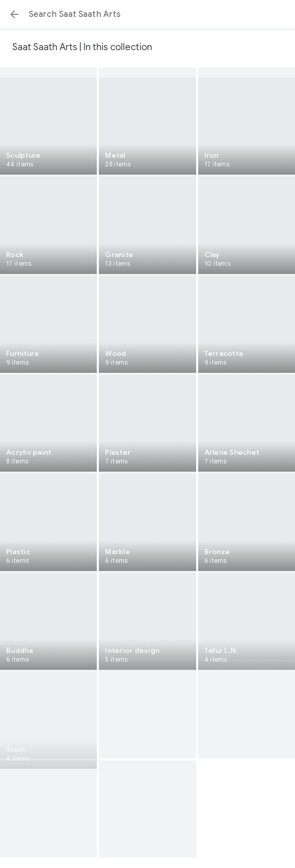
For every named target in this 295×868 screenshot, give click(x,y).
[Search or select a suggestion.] (147, 14)
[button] (14, 14)
